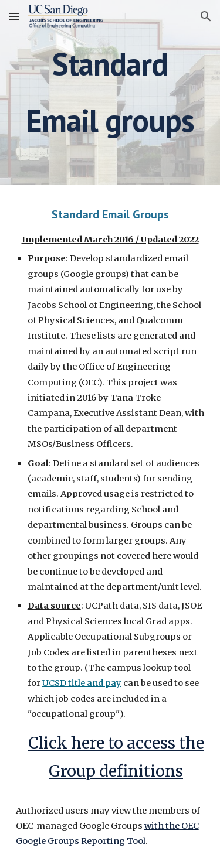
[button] (14, 16)
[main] (110, 93)
